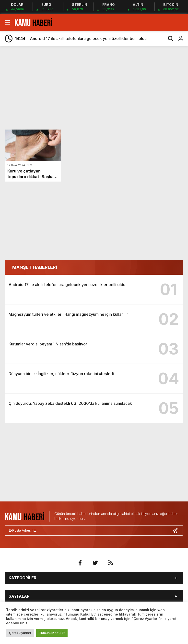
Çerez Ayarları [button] (20, 633)
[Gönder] (177, 530)
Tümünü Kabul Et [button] (52, 633)
